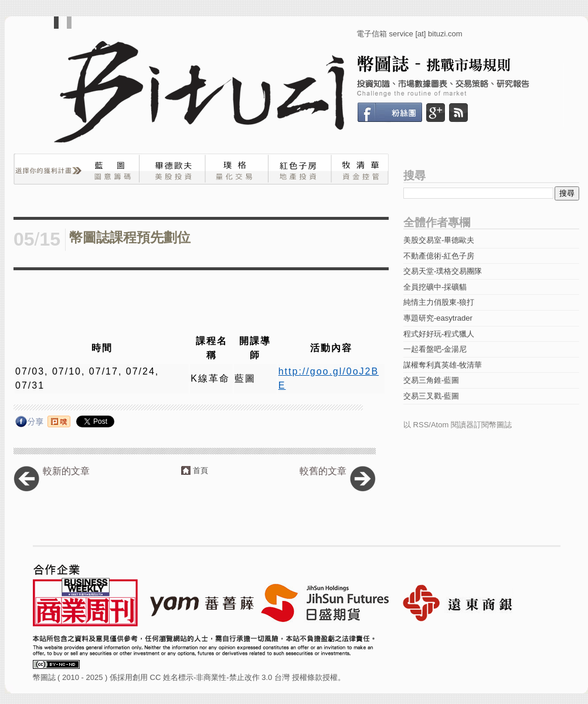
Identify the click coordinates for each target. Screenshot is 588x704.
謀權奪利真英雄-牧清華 (443, 365)
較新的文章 (66, 471)
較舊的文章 (323, 471)
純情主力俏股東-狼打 (439, 302)
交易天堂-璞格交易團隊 (443, 271)
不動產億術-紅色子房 (439, 256)
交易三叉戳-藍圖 (431, 396)
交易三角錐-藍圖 (431, 380)
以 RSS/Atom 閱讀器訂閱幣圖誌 (458, 425)
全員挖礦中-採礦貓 (435, 287)
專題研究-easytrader (438, 318)
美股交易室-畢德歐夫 (439, 240)
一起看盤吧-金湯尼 (435, 349)
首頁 (200, 470)
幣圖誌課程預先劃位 (130, 238)
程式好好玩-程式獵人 (439, 334)
